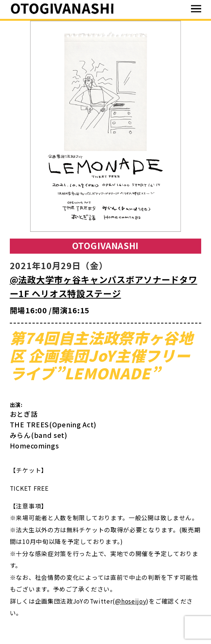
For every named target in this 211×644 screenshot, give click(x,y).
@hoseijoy (131, 601)
